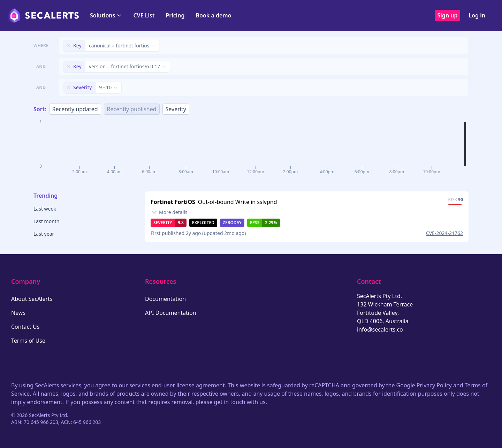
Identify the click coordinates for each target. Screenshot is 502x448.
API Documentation (171, 313)
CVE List (144, 15)
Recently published (132, 109)
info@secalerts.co (380, 329)
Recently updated (75, 109)
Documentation (165, 299)
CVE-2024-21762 (444, 233)
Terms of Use (28, 341)
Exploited (203, 223)
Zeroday (232, 223)
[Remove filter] (69, 46)
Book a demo (214, 15)
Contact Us (25, 327)
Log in (477, 15)
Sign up (448, 15)
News (18, 313)
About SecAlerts (32, 299)
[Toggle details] (169, 212)
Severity (176, 109)
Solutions (106, 15)
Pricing (175, 15)
